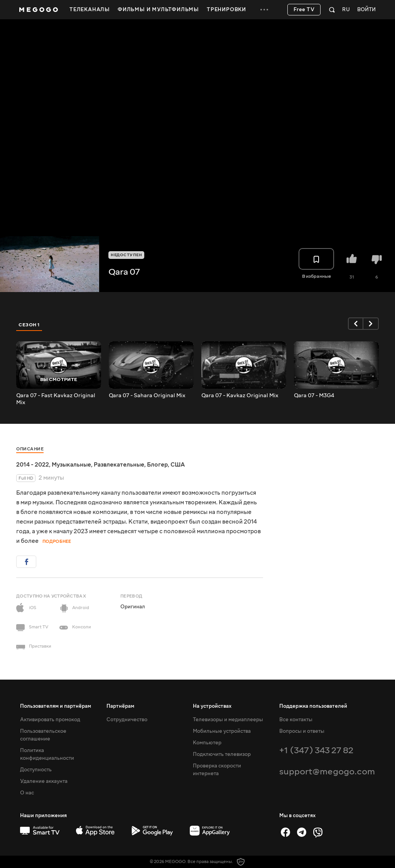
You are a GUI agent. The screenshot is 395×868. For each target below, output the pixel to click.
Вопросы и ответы (302, 731)
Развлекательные (119, 465)
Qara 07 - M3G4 (314, 396)
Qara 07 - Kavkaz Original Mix (240, 396)
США (178, 465)
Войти (366, 10)
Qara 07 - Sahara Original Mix (147, 396)
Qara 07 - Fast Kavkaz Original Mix (56, 399)
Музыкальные (71, 465)
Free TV (304, 10)
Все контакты (296, 720)
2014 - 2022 (33, 465)
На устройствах (212, 706)
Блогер (157, 465)
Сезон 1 (29, 325)
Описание (30, 449)
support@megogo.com (327, 771)
